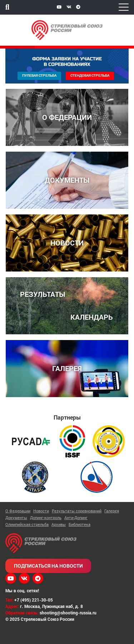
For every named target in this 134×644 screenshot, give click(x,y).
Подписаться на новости (48, 566)
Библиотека (80, 524)
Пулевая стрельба (39, 75)
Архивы (59, 524)
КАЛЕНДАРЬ (92, 317)
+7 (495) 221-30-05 (34, 600)
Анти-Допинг (76, 518)
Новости (41, 511)
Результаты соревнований (77, 511)
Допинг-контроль (46, 518)
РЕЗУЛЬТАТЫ (43, 294)
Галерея (112, 511)
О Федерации (18, 511)
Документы (16, 518)
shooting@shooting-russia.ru (68, 613)
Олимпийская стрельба (27, 524)
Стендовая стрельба (90, 75)
